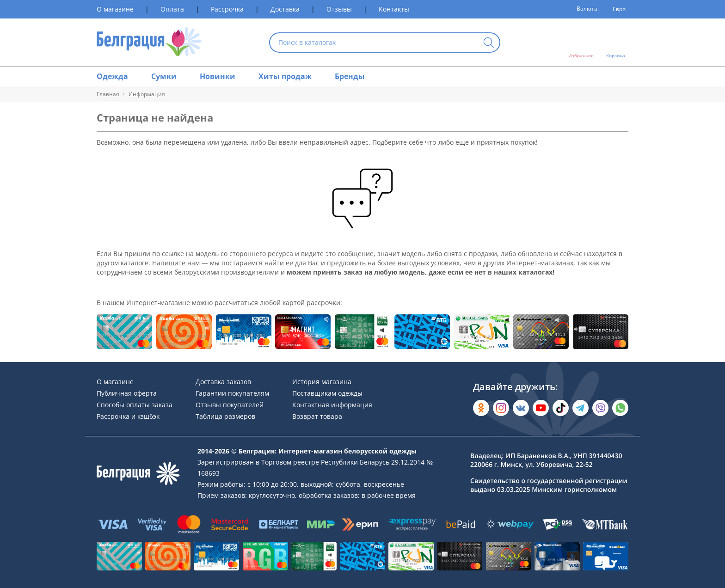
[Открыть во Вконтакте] (521, 408)
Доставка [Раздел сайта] (285, 9)
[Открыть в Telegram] (581, 408)
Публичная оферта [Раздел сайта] (127, 393)
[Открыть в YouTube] (541, 408)
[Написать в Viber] (600, 408)
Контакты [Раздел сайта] (394, 9)
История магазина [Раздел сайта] (322, 382)
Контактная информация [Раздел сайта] (332, 405)
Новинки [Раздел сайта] (218, 76)
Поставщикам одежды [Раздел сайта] (327, 393)
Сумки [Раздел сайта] (164, 76)
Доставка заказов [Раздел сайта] (223, 382)
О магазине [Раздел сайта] (115, 9)
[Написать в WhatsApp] (620, 408)
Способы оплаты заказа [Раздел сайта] (135, 405)
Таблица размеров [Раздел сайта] (225, 416)
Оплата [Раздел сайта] (172, 9)
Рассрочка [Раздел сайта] (227, 9)
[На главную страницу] (149, 42)
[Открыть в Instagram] (501, 408)
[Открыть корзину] (616, 43)
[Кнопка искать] (489, 43)
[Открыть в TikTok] (561, 408)
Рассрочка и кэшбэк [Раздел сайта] (128, 416)
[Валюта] (616, 9)
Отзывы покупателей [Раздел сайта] (230, 405)
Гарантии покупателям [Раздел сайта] (232, 393)
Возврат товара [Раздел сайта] (317, 416)
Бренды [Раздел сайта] (350, 76)
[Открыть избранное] (581, 43)
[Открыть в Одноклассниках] (481, 408)
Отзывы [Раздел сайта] (339, 9)
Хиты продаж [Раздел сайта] (285, 76)
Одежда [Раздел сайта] (112, 76)
